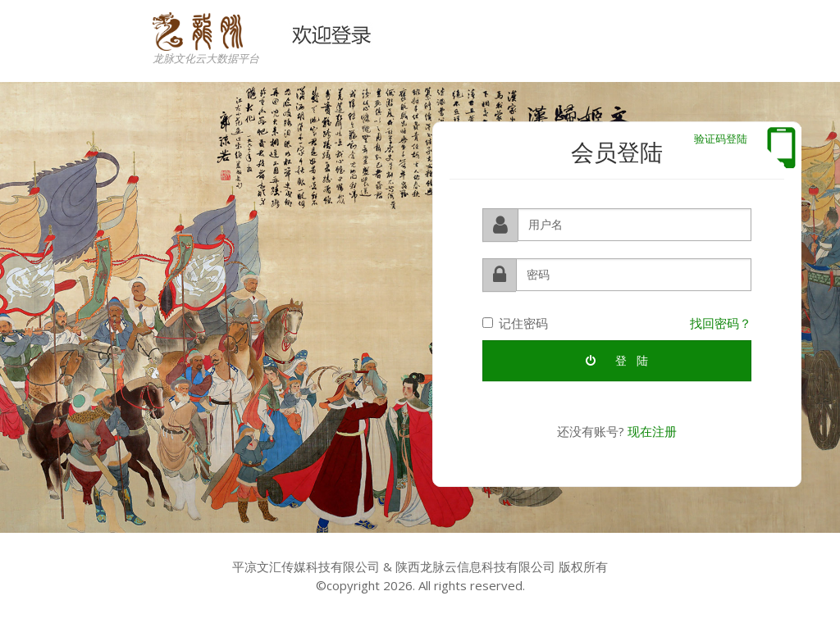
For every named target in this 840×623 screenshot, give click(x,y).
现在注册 (652, 431)
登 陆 (617, 360)
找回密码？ (721, 322)
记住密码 (515, 322)
